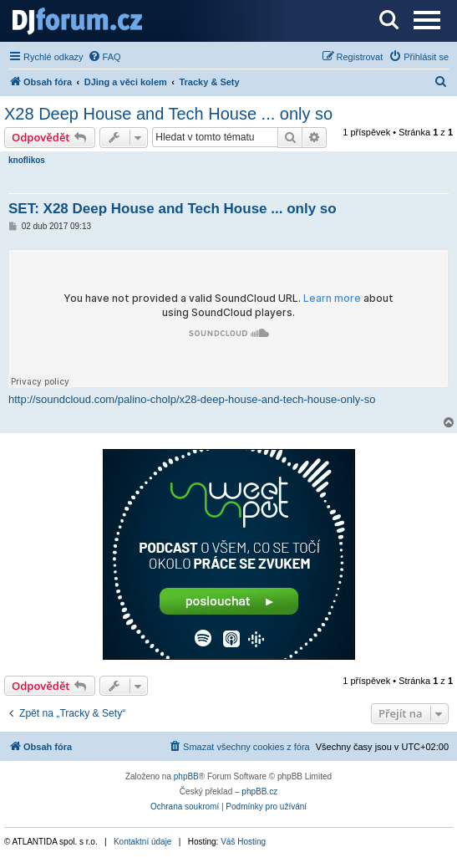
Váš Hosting (243, 842)
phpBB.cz (259, 791)
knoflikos (27, 160)
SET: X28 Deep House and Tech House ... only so (173, 209)
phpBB (186, 776)
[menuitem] (104, 57)
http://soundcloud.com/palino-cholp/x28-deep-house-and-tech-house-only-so (192, 399)
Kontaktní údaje (143, 842)
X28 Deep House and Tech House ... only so (168, 114)
